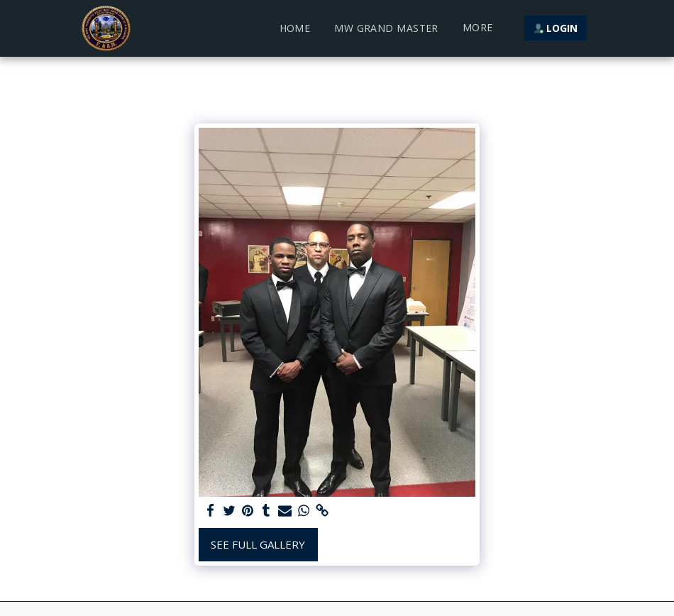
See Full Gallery (258, 544)
